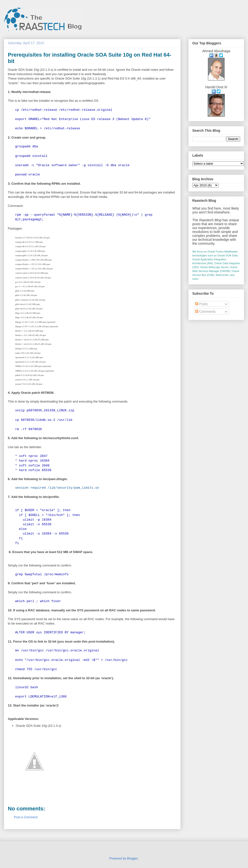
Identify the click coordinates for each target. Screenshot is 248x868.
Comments (205, 312)
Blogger (132, 858)
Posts (201, 304)
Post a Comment (26, 817)
